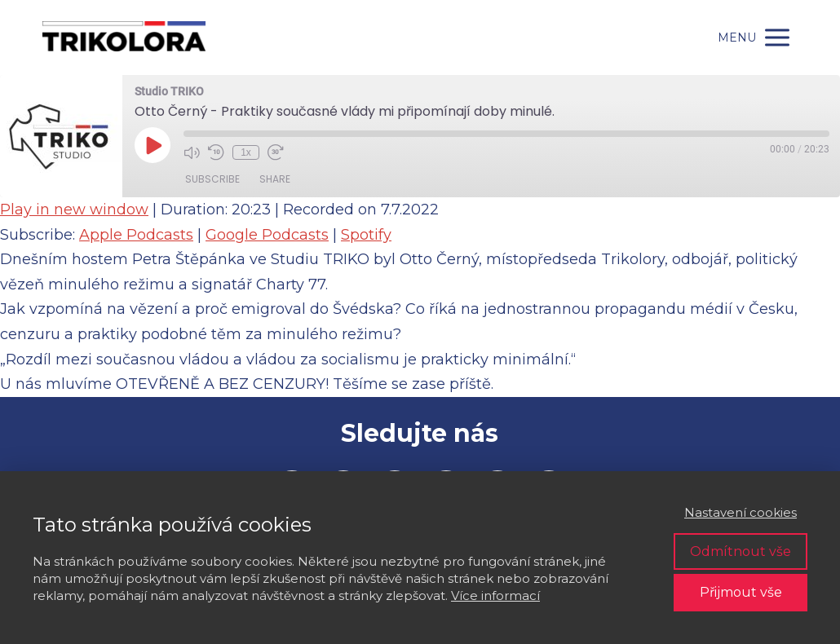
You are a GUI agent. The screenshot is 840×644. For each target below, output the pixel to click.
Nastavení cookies (741, 512)
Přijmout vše (741, 592)
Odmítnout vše (741, 551)
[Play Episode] (153, 145)
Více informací (495, 595)
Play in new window (74, 210)
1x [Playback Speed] (246, 152)
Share (275, 179)
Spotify (366, 235)
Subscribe (212, 179)
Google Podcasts (267, 235)
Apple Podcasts (136, 235)
